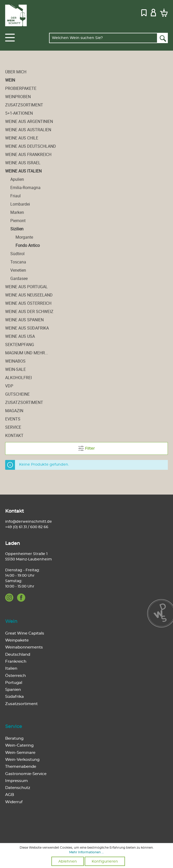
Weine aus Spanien (24, 320)
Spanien (13, 690)
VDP (9, 386)
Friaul (15, 196)
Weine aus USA (20, 336)
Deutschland (18, 655)
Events (13, 419)
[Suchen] (163, 38)
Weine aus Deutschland (31, 146)
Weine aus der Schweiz (29, 311)
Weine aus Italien (23, 171)
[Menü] (10, 38)
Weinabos (15, 361)
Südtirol (17, 254)
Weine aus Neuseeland (29, 295)
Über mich (16, 72)
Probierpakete (21, 88)
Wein (10, 80)
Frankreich (16, 662)
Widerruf (14, 802)
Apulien (17, 179)
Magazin (14, 411)
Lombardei (20, 204)
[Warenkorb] (163, 12)
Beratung (14, 738)
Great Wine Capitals (25, 633)
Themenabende (21, 767)
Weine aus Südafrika (27, 328)
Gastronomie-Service (26, 774)
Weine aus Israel (23, 163)
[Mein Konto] (153, 12)
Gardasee (19, 278)
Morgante (24, 237)
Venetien (18, 270)
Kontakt (14, 435)
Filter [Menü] (86, 447)
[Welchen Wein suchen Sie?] (103, 38)
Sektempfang (20, 345)
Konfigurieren (105, 862)
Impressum (17, 781)
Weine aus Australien (28, 130)
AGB (10, 795)
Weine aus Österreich (28, 303)
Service (13, 427)
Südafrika (14, 697)
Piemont (18, 221)
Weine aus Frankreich (28, 154)
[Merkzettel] (144, 12)
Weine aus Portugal (26, 287)
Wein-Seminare (20, 753)
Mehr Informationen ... (86, 852)
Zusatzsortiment (24, 105)
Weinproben (18, 97)
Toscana (18, 262)
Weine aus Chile (22, 138)
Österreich (15, 676)
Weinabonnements (24, 647)
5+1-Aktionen (19, 113)
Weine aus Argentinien (29, 121)
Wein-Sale (15, 369)
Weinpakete (17, 640)
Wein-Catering (19, 745)
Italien (11, 668)
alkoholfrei (18, 378)
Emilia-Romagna (25, 187)
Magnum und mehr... (27, 353)
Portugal (14, 683)
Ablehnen (68, 862)
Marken (17, 212)
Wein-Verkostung (22, 760)
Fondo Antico (28, 245)
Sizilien (17, 229)
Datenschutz (18, 788)
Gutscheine (17, 394)
